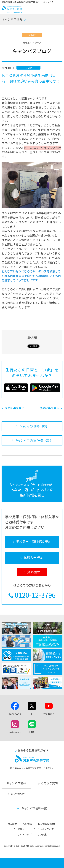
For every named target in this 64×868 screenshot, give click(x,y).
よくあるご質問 (48, 783)
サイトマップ (24, 834)
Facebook (15, 714)
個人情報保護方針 (47, 824)
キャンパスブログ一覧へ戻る (34, 440)
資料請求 (56, 863)
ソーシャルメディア (43, 829)
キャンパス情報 (12, 19)
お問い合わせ (16, 794)
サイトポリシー (19, 829)
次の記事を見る (49, 408)
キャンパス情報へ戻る (34, 426)
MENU (16, 859)
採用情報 (27, 824)
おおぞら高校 (12, 11)
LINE (32, 732)
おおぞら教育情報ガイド (33, 750)
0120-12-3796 (35, 595)
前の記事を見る (15, 408)
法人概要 (12, 824)
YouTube (49, 714)
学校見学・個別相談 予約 (24, 863)
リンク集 (42, 834)
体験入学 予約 (40, 863)
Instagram (15, 732)
